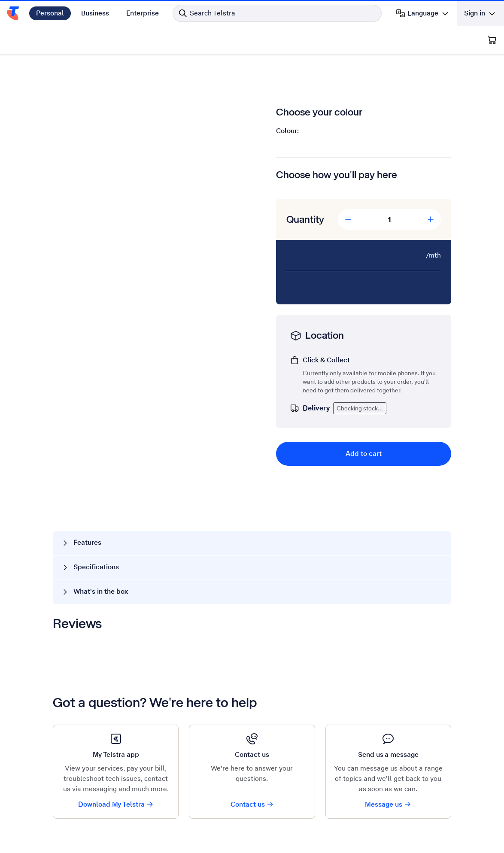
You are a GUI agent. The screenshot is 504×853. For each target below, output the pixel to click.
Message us (388, 804)
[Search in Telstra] (277, 13)
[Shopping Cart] (492, 40)
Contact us (252, 804)
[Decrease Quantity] (348, 219)
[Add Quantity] (431, 219)
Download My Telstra (116, 804)
